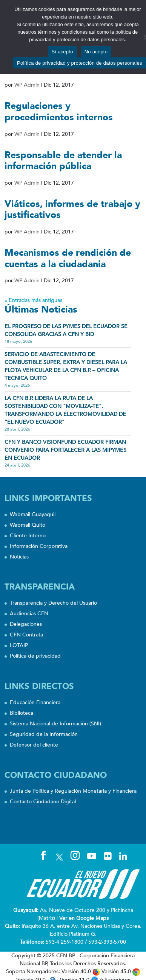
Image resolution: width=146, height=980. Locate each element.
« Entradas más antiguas (33, 300)
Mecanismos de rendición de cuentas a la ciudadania (68, 258)
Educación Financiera (35, 702)
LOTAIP (19, 645)
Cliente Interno (28, 536)
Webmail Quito (28, 525)
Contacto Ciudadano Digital (43, 802)
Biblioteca (22, 713)
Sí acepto (62, 52)
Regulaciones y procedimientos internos (59, 112)
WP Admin (27, 85)
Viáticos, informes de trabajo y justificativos (72, 210)
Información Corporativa (39, 546)
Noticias (19, 557)
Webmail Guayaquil (33, 514)
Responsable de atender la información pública (63, 161)
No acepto (96, 52)
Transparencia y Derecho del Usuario (53, 603)
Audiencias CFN (29, 614)
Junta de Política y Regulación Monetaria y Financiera (73, 791)
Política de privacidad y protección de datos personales (80, 63)
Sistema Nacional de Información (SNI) (55, 724)
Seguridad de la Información (44, 734)
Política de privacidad (35, 656)
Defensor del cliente (34, 745)
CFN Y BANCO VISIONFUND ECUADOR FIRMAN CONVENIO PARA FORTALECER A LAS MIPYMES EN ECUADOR (65, 450)
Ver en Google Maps (84, 918)
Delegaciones (26, 624)
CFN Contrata (26, 635)
